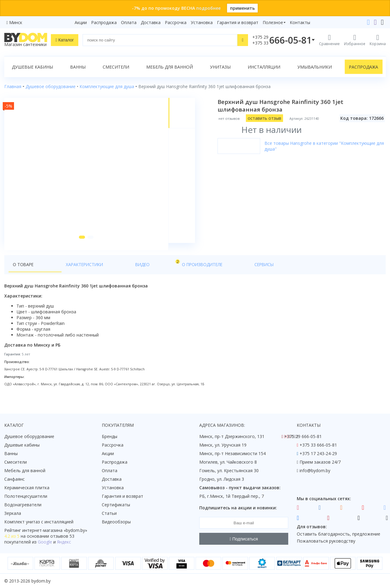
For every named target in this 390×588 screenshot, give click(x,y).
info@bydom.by (315, 471)
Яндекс (64, 542)
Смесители (116, 67)
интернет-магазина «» (55, 531)
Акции (81, 22)
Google (45, 542)
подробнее (208, 8)
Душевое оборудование (29, 437)
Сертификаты (116, 505)
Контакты (300, 22)
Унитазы (220, 67)
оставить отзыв (268, 118)
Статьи (109, 513)
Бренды (110, 437)
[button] (80, 244)
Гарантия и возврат (238, 22)
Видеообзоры (116, 522)
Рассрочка (176, 22)
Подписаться (244, 539)
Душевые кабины (32, 67)
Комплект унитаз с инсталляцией (39, 522)
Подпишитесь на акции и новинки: (238, 508)
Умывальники (315, 67)
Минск (16, 22)
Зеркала (13, 513)
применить (242, 8)
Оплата (129, 22)
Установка (202, 22)
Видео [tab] (101, 270)
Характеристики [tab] (63, 272)
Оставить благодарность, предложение (339, 534)
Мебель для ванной (170, 67)
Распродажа (104, 22)
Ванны (78, 67)
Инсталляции (264, 67)
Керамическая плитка (27, 488)
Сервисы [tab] (176, 272)
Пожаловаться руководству (326, 541)
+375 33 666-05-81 (318, 445)
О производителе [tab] (136, 272)
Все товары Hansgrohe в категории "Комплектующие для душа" (323, 146)
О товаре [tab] (24, 272)
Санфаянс (14, 479)
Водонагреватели (23, 505)
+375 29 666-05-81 (303, 437)
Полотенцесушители (26, 496)
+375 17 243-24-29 (318, 454)
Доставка (151, 22)
